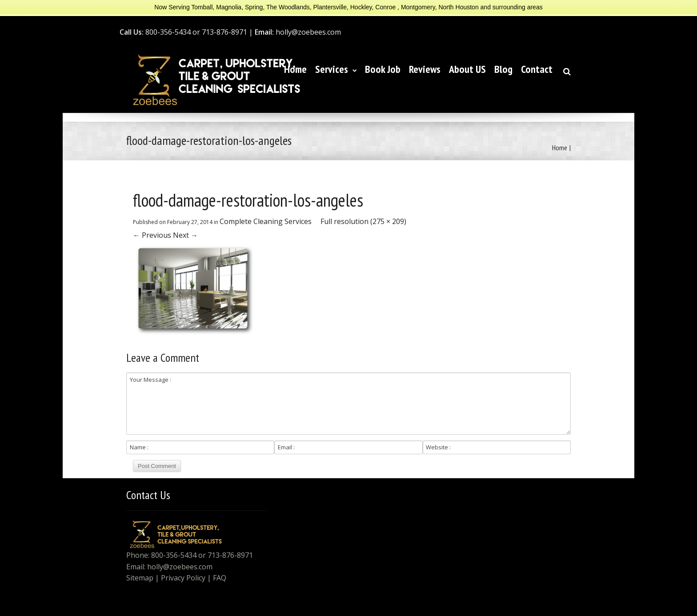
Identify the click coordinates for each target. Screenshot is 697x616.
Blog (503, 69)
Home (295, 69)
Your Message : (348, 404)
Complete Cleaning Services (266, 221)
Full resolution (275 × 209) (363, 221)
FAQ (220, 578)
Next (185, 235)
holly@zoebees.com (180, 567)
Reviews (425, 69)
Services (336, 69)
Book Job (383, 69)
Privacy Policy (183, 578)
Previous (152, 235)
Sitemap (140, 578)
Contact (537, 69)
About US (467, 69)
